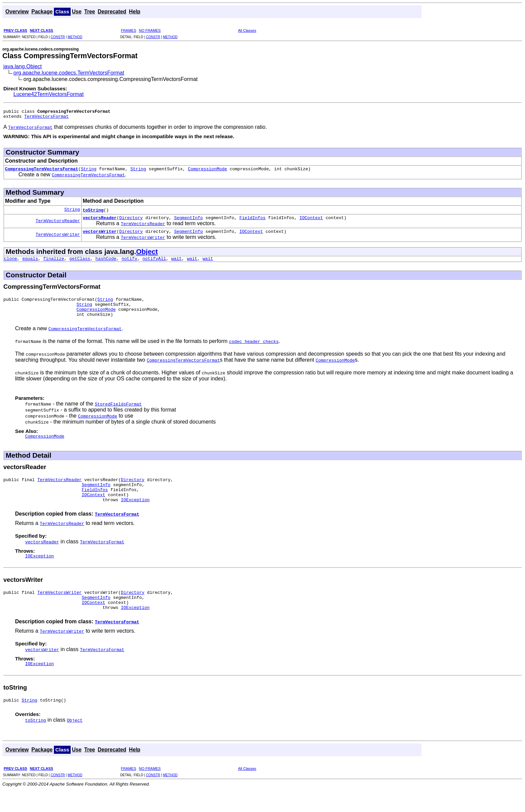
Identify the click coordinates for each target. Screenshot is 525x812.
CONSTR (58, 37)
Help (135, 12)
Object (147, 256)
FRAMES (129, 30)
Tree (89, 12)
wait (176, 264)
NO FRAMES (150, 30)
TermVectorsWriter (58, 239)
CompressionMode (207, 172)
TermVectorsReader (58, 224)
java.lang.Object (23, 66)
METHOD (75, 37)
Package (42, 12)
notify (129, 264)
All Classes (247, 30)
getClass (80, 264)
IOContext (311, 221)
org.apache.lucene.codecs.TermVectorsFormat (69, 73)
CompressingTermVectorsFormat (42, 172)
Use (77, 12)
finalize (54, 264)
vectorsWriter (100, 236)
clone (11, 264)
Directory (131, 221)
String (89, 172)
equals (30, 264)
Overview (17, 12)
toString (93, 213)
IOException (135, 516)
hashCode (106, 264)
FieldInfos (252, 221)
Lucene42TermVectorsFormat (49, 94)
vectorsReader (100, 221)
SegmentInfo (189, 221)
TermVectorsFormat (46, 118)
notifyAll (154, 264)
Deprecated (112, 12)
